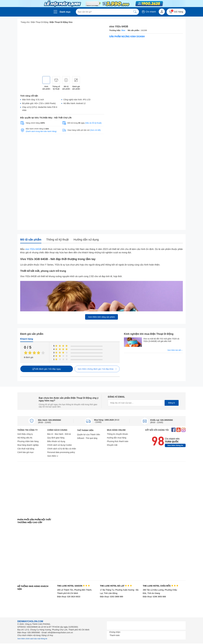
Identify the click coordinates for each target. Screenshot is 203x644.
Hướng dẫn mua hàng (117, 438)
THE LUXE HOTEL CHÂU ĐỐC (161, 586)
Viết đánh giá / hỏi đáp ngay (47, 369)
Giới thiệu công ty (25, 434)
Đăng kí (172, 403)
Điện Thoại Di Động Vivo (61, 22)
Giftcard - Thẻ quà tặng (87, 438)
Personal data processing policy (61, 452)
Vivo (123, 30)
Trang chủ (25, 22)
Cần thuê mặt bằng (26, 449)
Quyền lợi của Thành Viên (89, 434)
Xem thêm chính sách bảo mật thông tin (32, 639)
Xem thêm (53, 456)
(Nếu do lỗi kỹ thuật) (93, 123)
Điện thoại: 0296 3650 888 (154, 597)
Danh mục (65, 12)
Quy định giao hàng (56, 438)
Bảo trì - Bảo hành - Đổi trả (59, 434)
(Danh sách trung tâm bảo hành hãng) (41, 131)
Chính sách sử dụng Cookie (59, 445)
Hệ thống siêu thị (25, 438)
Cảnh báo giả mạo (25, 452)
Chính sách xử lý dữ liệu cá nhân (62, 449)
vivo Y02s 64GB (33, 249)
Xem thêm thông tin (175, 445)
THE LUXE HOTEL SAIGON (73, 586)
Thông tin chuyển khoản (117, 434)
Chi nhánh (149, 12)
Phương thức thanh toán (118, 441)
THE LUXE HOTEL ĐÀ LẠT (116, 586)
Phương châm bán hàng (28, 441)
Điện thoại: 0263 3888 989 (112, 597)
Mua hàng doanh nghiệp (28, 445)
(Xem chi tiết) (95, 130)
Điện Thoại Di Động (40, 22)
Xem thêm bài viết (175, 350)
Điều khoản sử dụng (56, 441)
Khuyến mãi (112, 445)
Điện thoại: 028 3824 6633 (69, 597)
